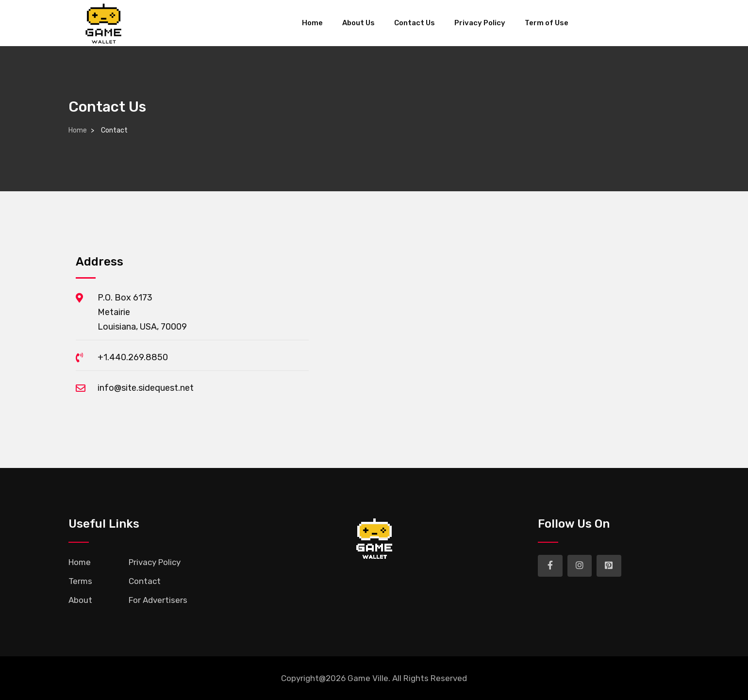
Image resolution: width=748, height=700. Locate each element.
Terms (80, 581)
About (80, 600)
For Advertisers (158, 600)
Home (312, 23)
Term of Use (547, 23)
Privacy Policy (480, 23)
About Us (358, 23)
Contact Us (415, 23)
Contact (145, 581)
